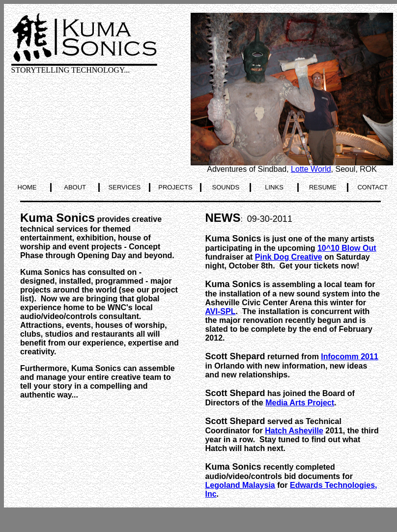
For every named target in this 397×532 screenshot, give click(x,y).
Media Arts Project (300, 403)
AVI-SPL (220, 311)
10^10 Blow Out (347, 248)
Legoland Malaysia (240, 485)
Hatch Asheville (294, 431)
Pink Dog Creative (289, 257)
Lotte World (311, 169)
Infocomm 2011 (349, 357)
